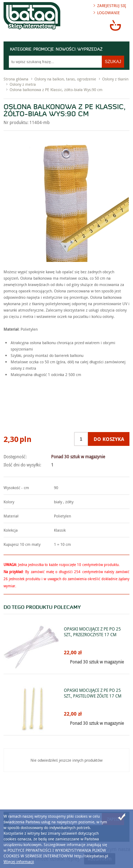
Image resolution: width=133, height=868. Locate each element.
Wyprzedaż (90, 50)
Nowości (66, 50)
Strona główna (16, 79)
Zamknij (122, 817)
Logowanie (109, 13)
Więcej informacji (19, 861)
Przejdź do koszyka (115, 25)
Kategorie (21, 50)
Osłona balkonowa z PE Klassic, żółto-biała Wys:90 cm (56, 89)
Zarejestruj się (112, 5)
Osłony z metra (23, 84)
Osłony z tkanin (115, 79)
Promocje (44, 50)
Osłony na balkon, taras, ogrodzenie (65, 79)
